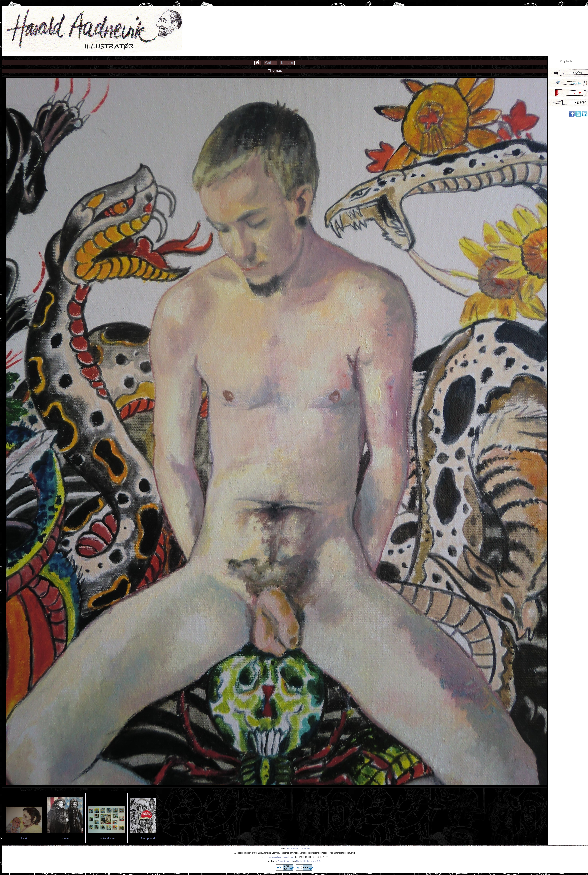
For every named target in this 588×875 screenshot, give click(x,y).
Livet (24, 838)
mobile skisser (107, 838)
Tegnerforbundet (286, 861)
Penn (307, 849)
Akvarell (296, 849)
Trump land (148, 838)
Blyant (289, 849)
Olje (303, 849)
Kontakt (287, 63)
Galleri (270, 63)
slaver (65, 838)
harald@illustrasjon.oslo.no (281, 857)
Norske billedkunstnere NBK (309, 861)
